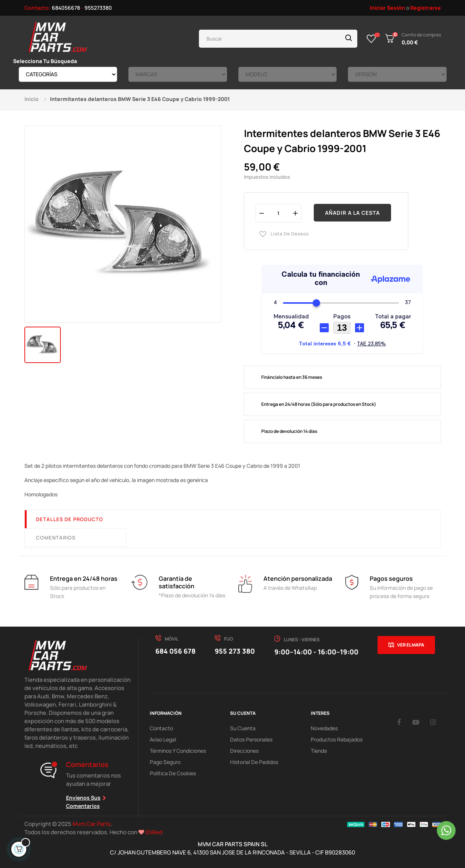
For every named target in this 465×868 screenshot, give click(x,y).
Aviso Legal (163, 739)
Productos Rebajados (337, 739)
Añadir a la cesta (352, 213)
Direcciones (244, 751)
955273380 (98, 8)
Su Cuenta (243, 728)
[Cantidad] (278, 213)
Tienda (319, 751)
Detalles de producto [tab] (70, 519)
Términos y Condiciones (178, 751)
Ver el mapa (411, 645)
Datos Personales (251, 739)
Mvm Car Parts (92, 824)
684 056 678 (175, 651)
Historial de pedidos (254, 762)
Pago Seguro (165, 762)
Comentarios (56, 538)
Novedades (324, 728)
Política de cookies (173, 773)
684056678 (66, 8)
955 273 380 (235, 651)
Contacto (161, 728)
